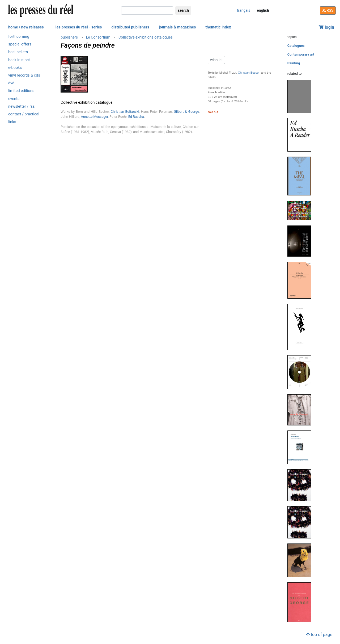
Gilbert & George (187, 112)
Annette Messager (95, 117)
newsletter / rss (22, 106)
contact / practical (24, 114)
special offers (20, 44)
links (12, 122)
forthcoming (19, 37)
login (326, 27)
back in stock (19, 60)
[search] (147, 11)
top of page (319, 635)
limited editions (21, 91)
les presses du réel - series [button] (79, 27)
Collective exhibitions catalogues (146, 37)
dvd (11, 83)
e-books (15, 68)
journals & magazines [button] (177, 27)
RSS (328, 10)
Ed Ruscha (136, 117)
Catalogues (296, 46)
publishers (69, 37)
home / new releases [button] (26, 27)
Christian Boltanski (125, 112)
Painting (294, 63)
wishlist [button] (216, 60)
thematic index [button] (218, 27)
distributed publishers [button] (130, 27)
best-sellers (18, 52)
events (14, 99)
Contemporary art (301, 54)
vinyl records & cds (24, 75)
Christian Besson (249, 73)
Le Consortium (98, 37)
